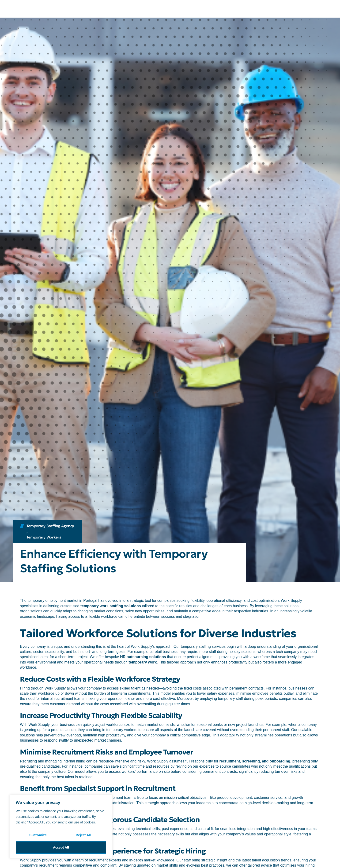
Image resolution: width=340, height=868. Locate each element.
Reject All (83, 835)
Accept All (61, 847)
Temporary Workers (44, 537)
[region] (61, 827)
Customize (38, 835)
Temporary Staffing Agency (50, 526)
